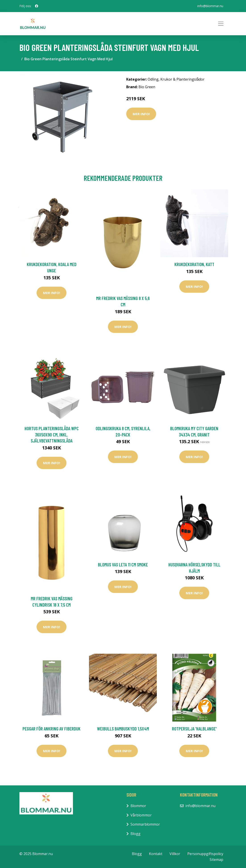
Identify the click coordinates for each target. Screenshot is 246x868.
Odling (153, 79)
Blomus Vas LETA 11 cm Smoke (123, 564)
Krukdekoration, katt (194, 264)
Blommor (138, 806)
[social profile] (37, 6)
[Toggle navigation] (221, 24)
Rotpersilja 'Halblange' (194, 729)
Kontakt (156, 854)
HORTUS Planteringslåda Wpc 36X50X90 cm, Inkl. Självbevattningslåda (52, 434)
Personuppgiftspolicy (205, 854)
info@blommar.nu (210, 6)
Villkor (175, 854)
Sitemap (216, 860)
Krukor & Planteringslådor (182, 79)
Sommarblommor (145, 824)
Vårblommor (141, 815)
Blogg (135, 834)
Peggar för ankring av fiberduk (52, 729)
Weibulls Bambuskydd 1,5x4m (123, 729)
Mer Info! (141, 114)
